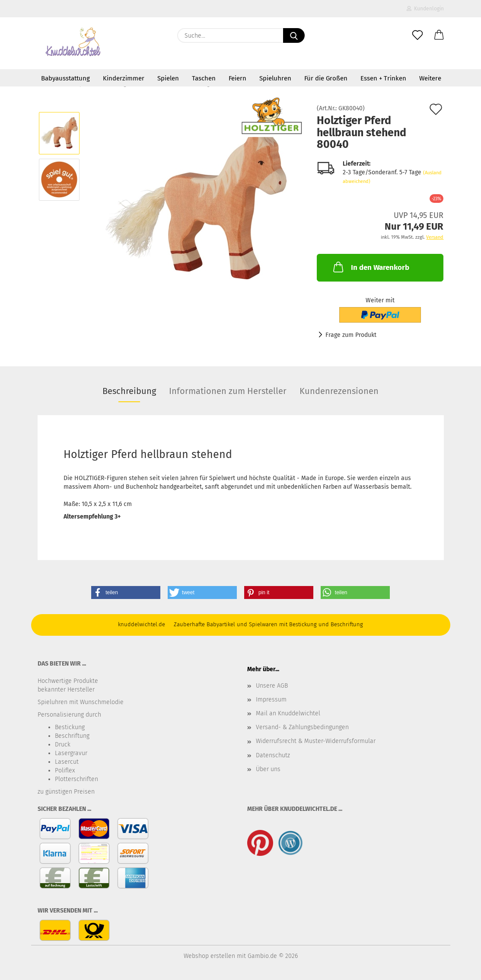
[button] (439, 35)
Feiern (237, 78)
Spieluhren (275, 78)
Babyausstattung (65, 78)
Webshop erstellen (209, 956)
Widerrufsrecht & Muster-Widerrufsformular (316, 741)
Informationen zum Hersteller (228, 391)
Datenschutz (273, 755)
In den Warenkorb (370, 267)
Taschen (204, 78)
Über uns (268, 769)
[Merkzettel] (417, 35)
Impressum (271, 700)
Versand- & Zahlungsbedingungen (302, 727)
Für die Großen (326, 78)
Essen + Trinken (383, 78)
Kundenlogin (425, 9)
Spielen (168, 78)
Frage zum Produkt (351, 335)
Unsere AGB (272, 686)
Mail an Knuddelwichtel (288, 713)
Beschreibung (129, 391)
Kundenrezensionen (339, 391)
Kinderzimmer (124, 78)
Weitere (430, 78)
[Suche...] (294, 35)
